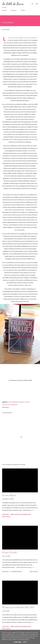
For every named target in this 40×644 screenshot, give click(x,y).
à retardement (13, 402)
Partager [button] (5, 407)
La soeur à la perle (9, 552)
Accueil (4, 10)
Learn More (17, 642)
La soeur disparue (9, 495)
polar (4, 405)
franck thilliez (24, 402)
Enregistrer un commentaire (21, 514)
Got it (25, 642)
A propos (14, 10)
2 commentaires (16, 572)
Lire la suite (6, 517)
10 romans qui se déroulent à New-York (18, 607)
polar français (12, 405)
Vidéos (23, 10)
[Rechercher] (32, 3)
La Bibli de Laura (13, 4)
